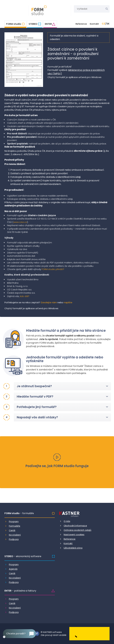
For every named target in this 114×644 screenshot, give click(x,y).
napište (68, 302)
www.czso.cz (20, 222)
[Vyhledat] (107, 9)
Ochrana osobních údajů (77, 530)
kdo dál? (25, 296)
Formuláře (15, 526)
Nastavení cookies (74, 534)
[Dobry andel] (89, 633)
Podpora (14, 539)
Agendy (13, 569)
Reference (81, 24)
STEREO (33, 24)
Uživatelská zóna (73, 548)
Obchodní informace (75, 526)
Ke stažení (15, 535)
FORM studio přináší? (53, 269)
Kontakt (94, 24)
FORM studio (14, 24)
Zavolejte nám (49, 302)
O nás (67, 521)
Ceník (12, 530)
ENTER (48, 24)
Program (14, 521)
